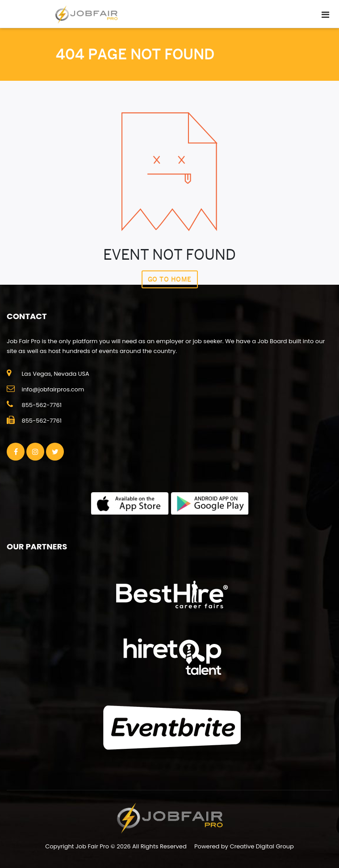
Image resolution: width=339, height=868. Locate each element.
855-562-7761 (41, 405)
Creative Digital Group (262, 846)
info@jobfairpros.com (53, 389)
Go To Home (170, 279)
